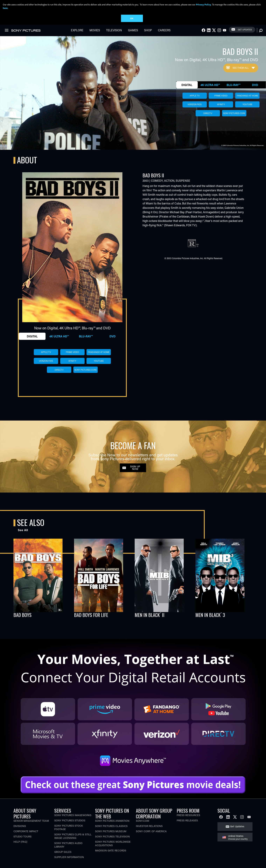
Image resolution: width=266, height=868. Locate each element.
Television (114, 29)
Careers (164, 29)
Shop (148, 29)
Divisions (20, 825)
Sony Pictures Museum (111, 830)
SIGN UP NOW (135, 466)
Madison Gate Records (111, 849)
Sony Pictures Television (112, 835)
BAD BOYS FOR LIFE (91, 613)
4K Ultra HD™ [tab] (210, 83)
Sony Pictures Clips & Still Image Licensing (73, 835)
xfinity (221, 103)
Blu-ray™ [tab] (233, 83)
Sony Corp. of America (151, 830)
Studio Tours (23, 835)
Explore (77, 29)
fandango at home (247, 94)
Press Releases (187, 819)
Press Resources (188, 814)
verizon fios (195, 103)
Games (133, 29)
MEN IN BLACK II (150, 613)
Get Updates (245, 28)
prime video (221, 94)
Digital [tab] (187, 83)
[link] (7, 29)
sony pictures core (234, 112)
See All (23, 529)
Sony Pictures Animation (112, 819)
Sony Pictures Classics (111, 825)
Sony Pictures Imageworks (73, 814)
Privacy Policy (203, 4)
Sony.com (142, 819)
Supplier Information (69, 856)
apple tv (195, 94)
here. (5, 8)
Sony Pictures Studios (70, 819)
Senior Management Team (31, 819)
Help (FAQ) (20, 840)
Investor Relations (149, 825)
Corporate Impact (26, 830)
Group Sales (63, 850)
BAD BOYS (23, 613)
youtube (247, 103)
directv (208, 112)
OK (132, 18)
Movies (95, 29)
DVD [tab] (255, 83)
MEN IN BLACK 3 (210, 613)
